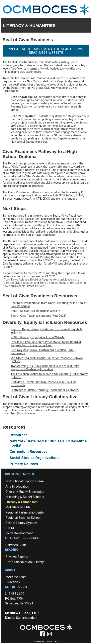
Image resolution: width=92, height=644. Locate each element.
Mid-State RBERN (18, 507)
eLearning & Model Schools (25, 497)
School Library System (21, 523)
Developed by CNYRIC (46, 642)
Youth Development (19, 533)
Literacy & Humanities (22, 502)
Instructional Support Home (25, 481)
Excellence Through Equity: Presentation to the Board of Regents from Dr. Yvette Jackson (46, 344)
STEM (10, 528)
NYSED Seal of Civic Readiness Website (35, 311)
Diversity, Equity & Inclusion (25, 492)
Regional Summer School (23, 518)
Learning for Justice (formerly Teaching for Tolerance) (45, 390)
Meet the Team (16, 577)
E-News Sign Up (17, 557)
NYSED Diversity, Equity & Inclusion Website (38, 337)
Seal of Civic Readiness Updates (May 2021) (38, 316)
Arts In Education (17, 486)
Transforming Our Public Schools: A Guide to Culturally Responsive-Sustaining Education (45, 368)
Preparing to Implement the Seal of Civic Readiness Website (46, 51)
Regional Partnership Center (25, 512)
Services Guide (16, 545)
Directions (13, 582)
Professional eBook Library (25, 562)
